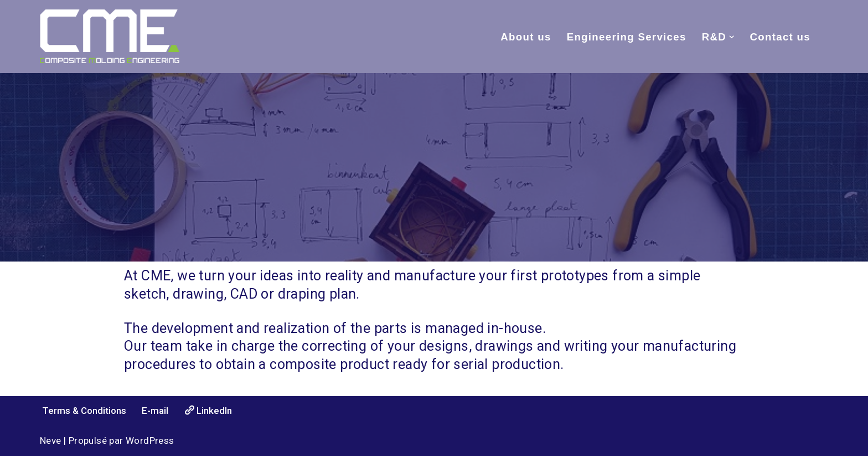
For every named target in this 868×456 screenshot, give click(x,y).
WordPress (150, 440)
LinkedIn (208, 410)
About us (526, 37)
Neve (51, 440)
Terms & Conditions (84, 411)
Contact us (780, 37)
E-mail (155, 411)
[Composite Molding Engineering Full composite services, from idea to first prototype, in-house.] (110, 36)
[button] (732, 37)
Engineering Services (627, 37)
